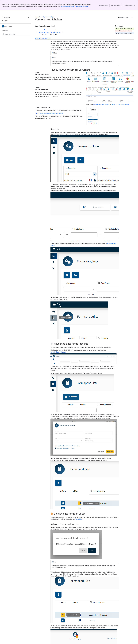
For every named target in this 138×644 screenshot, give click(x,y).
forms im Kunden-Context (101, 94)
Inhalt (37, 7)
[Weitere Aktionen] (132, 7)
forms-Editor (79, 509)
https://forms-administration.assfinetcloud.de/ (49, 103)
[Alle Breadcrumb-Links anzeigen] (40, 7)
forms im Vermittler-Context (120, 94)
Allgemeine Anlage (48, 7)
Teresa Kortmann (44, 22)
